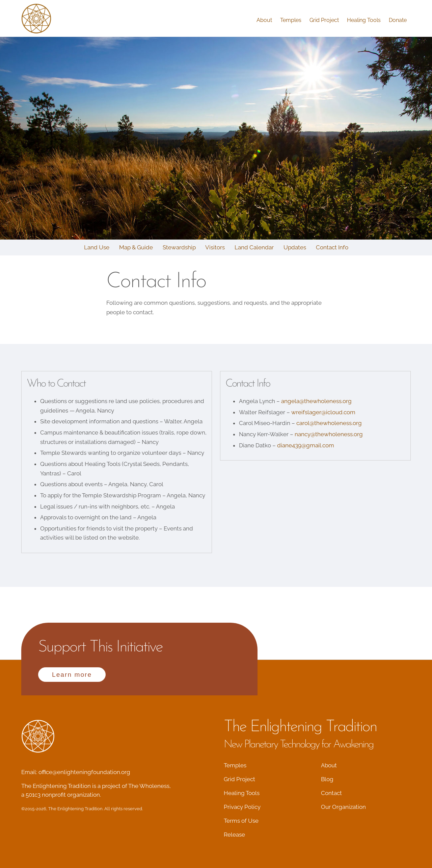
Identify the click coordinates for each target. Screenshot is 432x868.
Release (234, 835)
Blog (327, 779)
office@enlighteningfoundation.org (84, 772)
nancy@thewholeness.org (329, 434)
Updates (295, 247)
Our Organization (343, 807)
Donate (398, 20)
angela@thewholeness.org (316, 401)
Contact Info (332, 247)
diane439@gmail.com (306, 445)
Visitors (215, 247)
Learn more (72, 675)
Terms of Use (241, 821)
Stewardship (179, 247)
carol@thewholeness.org (329, 423)
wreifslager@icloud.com (323, 412)
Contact (331, 793)
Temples (291, 20)
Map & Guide (136, 247)
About (264, 20)
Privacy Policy (242, 807)
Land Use (97, 247)
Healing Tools (364, 20)
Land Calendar (254, 247)
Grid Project (324, 20)
